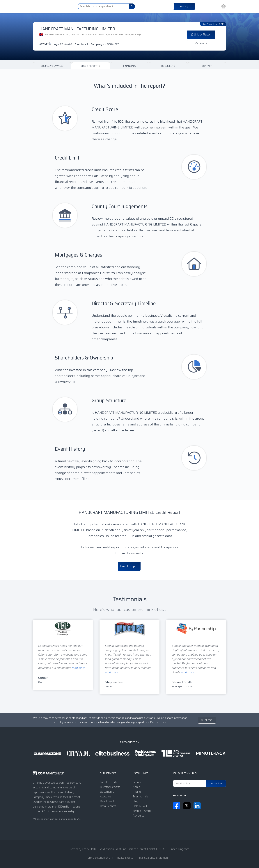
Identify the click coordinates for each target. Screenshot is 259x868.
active (45, 44)
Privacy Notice (124, 858)
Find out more (158, 722)
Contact (207, 66)
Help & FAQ (140, 806)
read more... (79, 668)
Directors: (81, 44)
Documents (168, 66)
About (136, 787)
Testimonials (140, 797)
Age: (63, 44)
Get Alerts (201, 43)
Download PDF (213, 24)
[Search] (132, 6)
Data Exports (108, 806)
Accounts (106, 797)
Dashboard (107, 801)
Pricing (184, 6)
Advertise (139, 816)
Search (137, 782)
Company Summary (52, 66)
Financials (129, 66)
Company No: (105, 44)
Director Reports (110, 787)
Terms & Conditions (98, 858)
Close (209, 720)
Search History (142, 811)
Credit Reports (109, 782)
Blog (136, 801)
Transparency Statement (154, 858)
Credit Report (91, 66)
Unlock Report (201, 35)
